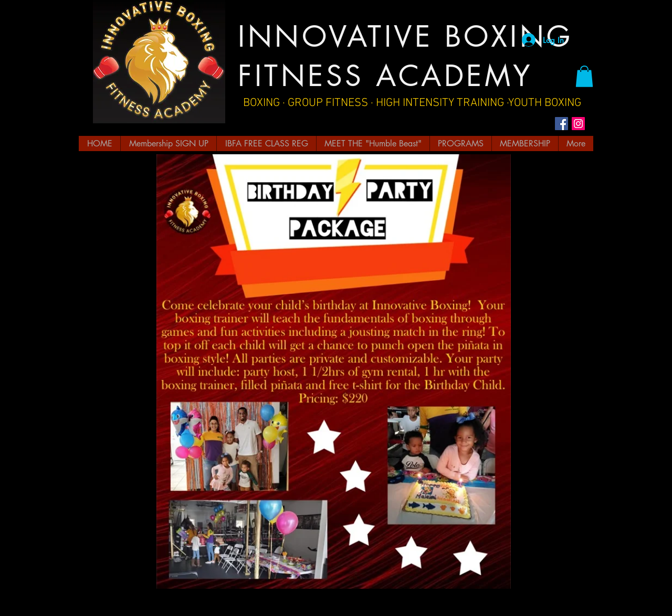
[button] (584, 76)
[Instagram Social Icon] (578, 124)
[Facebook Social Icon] (561, 124)
